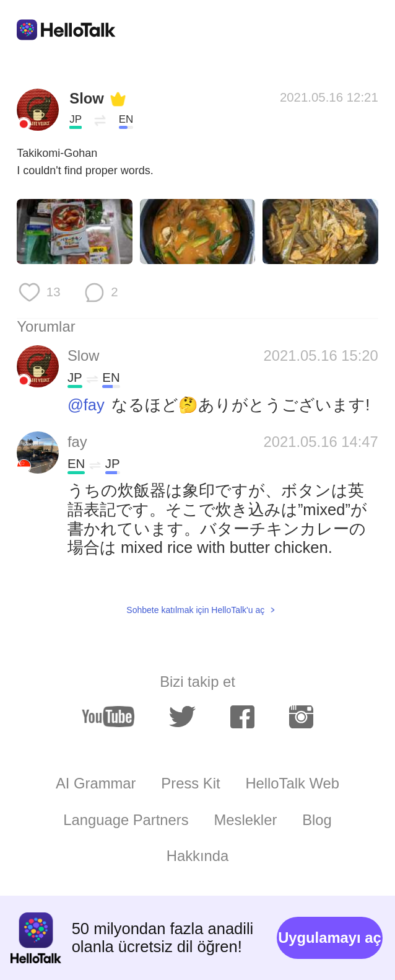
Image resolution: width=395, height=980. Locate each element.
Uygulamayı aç (330, 938)
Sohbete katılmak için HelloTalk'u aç (195, 610)
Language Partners (126, 820)
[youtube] (108, 717)
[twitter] (182, 717)
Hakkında (198, 856)
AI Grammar (96, 783)
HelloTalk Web (292, 783)
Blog (317, 820)
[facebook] (242, 717)
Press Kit (190, 783)
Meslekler (245, 820)
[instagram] (301, 717)
